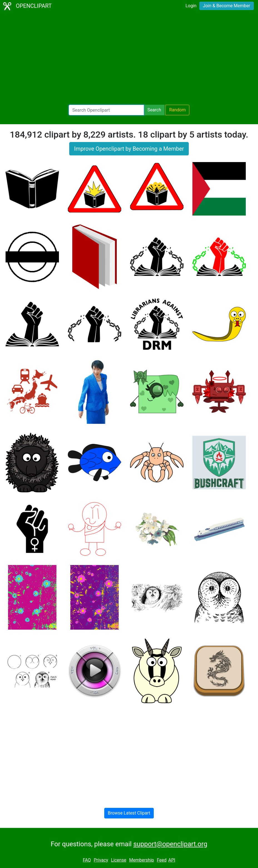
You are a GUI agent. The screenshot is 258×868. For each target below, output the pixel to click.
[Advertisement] (129, 58)
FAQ (87, 860)
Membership (141, 860)
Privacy (101, 860)
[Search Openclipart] (106, 110)
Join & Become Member (227, 6)
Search (154, 110)
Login (191, 6)
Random (177, 110)
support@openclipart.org (170, 844)
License (119, 860)
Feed (162, 860)
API (172, 860)
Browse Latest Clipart (129, 813)
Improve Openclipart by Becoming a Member (129, 149)
